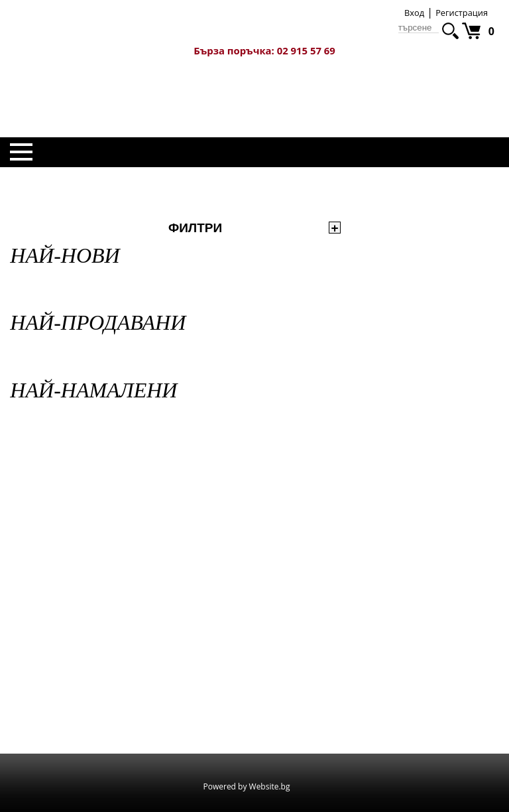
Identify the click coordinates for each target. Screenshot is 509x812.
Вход (414, 13)
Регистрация (462, 13)
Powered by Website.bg (247, 786)
